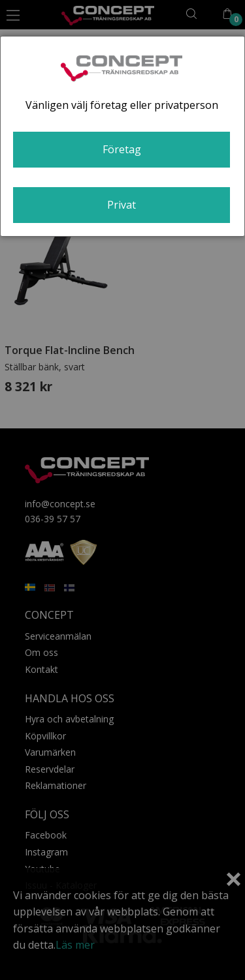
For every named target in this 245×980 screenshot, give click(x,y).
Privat (122, 205)
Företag (122, 149)
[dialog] (122, 136)
